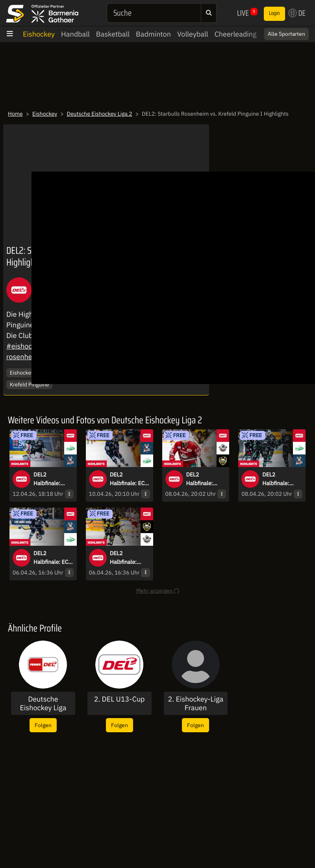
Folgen (43, 725)
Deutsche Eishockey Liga (43, 703)
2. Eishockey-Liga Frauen (196, 703)
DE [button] (297, 13)
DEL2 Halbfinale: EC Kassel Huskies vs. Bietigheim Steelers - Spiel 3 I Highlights (52, 558)
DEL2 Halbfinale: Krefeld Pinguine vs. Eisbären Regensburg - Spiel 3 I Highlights (126, 558)
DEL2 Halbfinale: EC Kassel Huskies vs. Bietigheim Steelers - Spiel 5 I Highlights (129, 479)
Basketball (113, 34)
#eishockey (25, 346)
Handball (75, 34)
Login (274, 13)
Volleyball (193, 34)
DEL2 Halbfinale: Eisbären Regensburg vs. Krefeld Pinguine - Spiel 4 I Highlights (206, 479)
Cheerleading (236, 34)
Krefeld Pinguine (30, 384)
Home (15, 114)
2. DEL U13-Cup (120, 699)
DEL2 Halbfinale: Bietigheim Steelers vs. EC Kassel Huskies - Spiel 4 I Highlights (281, 479)
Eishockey (39, 34)
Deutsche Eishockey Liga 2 (100, 114)
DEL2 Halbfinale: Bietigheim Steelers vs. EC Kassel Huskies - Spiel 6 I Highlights (52, 479)
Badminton (153, 34)
